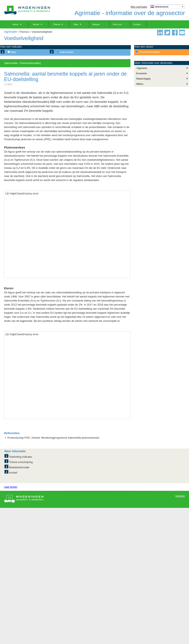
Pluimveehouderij (149, 52)
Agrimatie (10, 32)
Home (14, 24)
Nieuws (94, 24)
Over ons (115, 24)
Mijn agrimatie (139, 7)
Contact (134, 24)
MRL (14, 52)
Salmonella (67, 52)
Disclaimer (180, 496)
